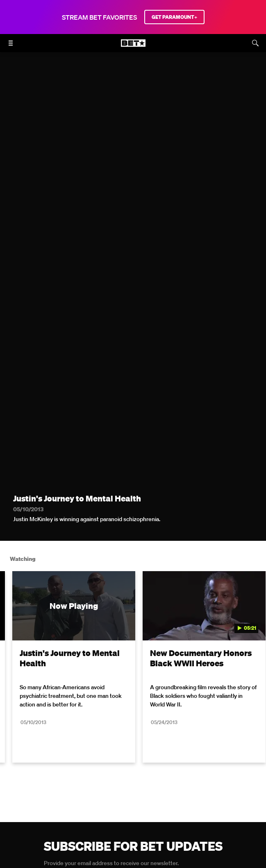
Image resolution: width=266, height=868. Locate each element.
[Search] (255, 43)
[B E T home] (133, 47)
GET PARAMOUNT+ (174, 17)
